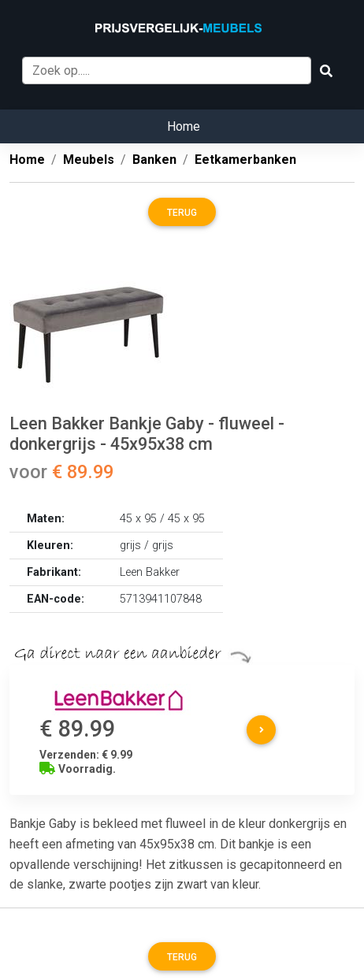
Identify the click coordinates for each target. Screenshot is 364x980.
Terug (182, 213)
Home (184, 126)
